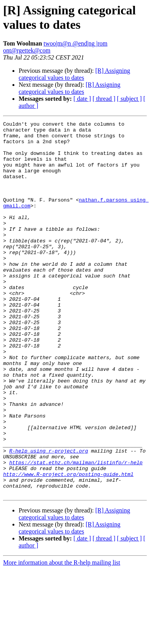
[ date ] (82, 99)
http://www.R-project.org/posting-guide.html (68, 545)
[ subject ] (129, 99)
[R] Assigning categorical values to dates (74, 74)
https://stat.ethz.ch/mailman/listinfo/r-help (76, 531)
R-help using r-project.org (49, 517)
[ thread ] (104, 99)
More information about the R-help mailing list (62, 637)
